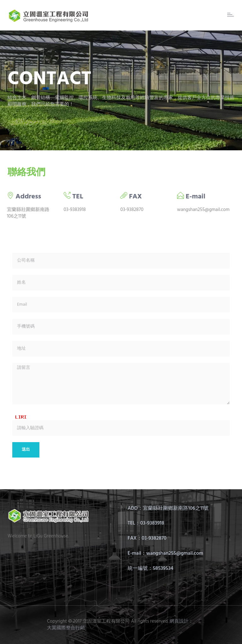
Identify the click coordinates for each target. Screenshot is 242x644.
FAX (132, 197)
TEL (74, 197)
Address (24, 197)
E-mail (192, 197)
